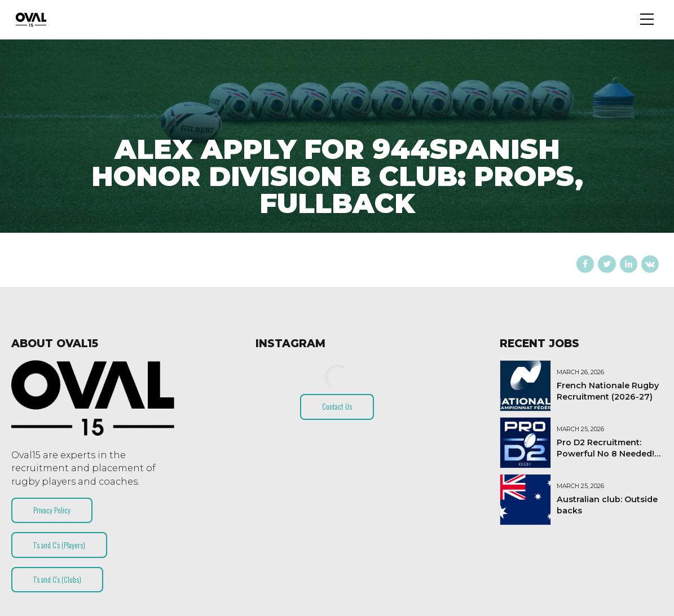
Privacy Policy (52, 510)
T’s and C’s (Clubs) (57, 579)
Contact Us (337, 406)
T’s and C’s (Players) (59, 545)
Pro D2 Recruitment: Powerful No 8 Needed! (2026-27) (605, 454)
